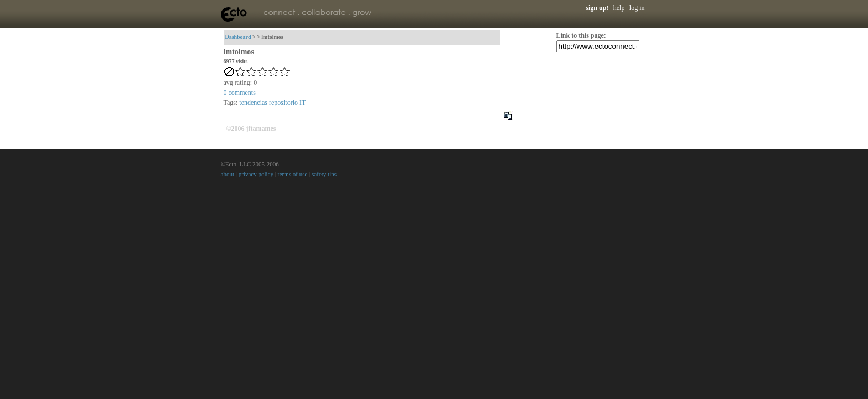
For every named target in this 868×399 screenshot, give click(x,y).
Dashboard (238, 37)
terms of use (293, 174)
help (619, 8)
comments (240, 93)
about (228, 174)
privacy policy (256, 174)
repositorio (283, 103)
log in (637, 8)
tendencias (253, 103)
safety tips (324, 174)
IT (303, 103)
